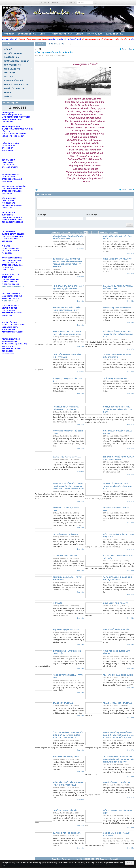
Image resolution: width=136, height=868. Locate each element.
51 (74, 232)
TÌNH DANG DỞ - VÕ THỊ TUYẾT (66, 757)
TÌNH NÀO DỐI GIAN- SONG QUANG (118, 675)
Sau (130, 49)
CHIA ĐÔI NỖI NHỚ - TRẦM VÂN (116, 630)
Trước (124, 49)
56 (93, 232)
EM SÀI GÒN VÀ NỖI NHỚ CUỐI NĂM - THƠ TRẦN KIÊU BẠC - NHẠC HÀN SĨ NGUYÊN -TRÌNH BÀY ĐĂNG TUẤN (68, 486)
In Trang (37, 190)
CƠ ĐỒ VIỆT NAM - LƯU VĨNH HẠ (117, 782)
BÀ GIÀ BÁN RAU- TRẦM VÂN (65, 556)
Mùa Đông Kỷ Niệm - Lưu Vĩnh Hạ (117, 308)
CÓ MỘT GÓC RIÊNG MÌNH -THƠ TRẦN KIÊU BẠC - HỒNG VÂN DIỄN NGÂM (117, 409)
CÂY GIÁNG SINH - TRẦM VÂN (65, 534)
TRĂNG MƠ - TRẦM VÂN (63, 703)
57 (97, 232)
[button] (44, 34)
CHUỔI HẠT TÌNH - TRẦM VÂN (65, 810)
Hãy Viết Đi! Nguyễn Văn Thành (66, 630)
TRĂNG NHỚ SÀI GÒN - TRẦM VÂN (118, 703)
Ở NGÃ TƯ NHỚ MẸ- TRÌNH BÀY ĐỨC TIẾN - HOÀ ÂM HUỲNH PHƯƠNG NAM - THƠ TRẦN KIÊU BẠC (68, 735)
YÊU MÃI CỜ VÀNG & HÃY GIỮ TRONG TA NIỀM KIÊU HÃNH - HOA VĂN (118, 486)
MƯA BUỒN (58, 603)
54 (85, 232)
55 (89, 232)
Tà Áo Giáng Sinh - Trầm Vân (115, 378)
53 (81, 232)
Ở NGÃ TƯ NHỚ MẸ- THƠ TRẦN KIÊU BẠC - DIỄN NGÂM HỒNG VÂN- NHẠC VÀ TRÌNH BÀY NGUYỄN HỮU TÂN (118, 735)
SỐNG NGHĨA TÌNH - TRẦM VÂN (116, 603)
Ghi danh (55, 2)
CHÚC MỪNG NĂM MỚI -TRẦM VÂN (118, 259)
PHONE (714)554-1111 (10, 309)
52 (77, 232)
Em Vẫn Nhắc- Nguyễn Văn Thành (67, 457)
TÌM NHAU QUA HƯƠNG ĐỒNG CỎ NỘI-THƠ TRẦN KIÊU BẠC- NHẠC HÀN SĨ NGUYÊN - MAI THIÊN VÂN (119, 759)
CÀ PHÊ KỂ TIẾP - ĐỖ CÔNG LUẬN (67, 833)
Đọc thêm (81, 249)
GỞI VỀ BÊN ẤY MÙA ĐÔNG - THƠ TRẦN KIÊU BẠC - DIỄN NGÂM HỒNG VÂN (118, 334)
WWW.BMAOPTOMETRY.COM (13, 295)
